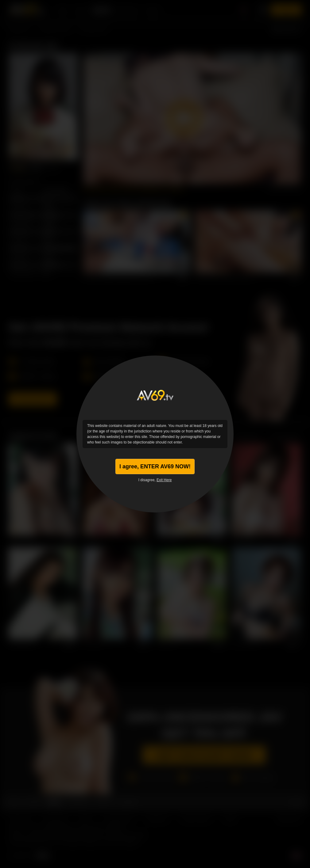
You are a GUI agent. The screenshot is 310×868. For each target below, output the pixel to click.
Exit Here (164, 480)
